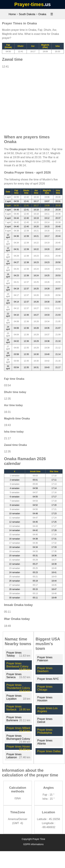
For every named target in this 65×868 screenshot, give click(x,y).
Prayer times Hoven (18, 747)
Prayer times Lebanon (14, 756)
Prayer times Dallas (49, 751)
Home (12, 14)
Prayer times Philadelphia (45, 731)
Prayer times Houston (45, 699)
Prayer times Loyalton (14, 697)
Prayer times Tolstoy (14, 654)
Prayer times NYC (48, 679)
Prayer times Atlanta (45, 742)
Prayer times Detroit (45, 720)
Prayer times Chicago (45, 688)
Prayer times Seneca (14, 676)
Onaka (42, 14)
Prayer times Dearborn (45, 670)
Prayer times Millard (18, 728)
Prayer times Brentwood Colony (17, 665)
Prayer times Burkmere (14, 719)
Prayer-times (29, 4)
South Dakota (27, 14)
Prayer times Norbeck (14, 708)
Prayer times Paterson (45, 659)
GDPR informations (33, 844)
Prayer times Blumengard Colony (18, 737)
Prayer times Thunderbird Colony (18, 686)
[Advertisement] (32, 100)
